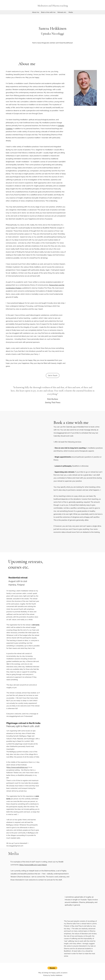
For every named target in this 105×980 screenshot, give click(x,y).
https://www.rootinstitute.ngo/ (17, 767)
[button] (52, 968)
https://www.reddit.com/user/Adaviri (33, 865)
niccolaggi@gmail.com (62, 433)
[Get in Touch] (53, 375)
